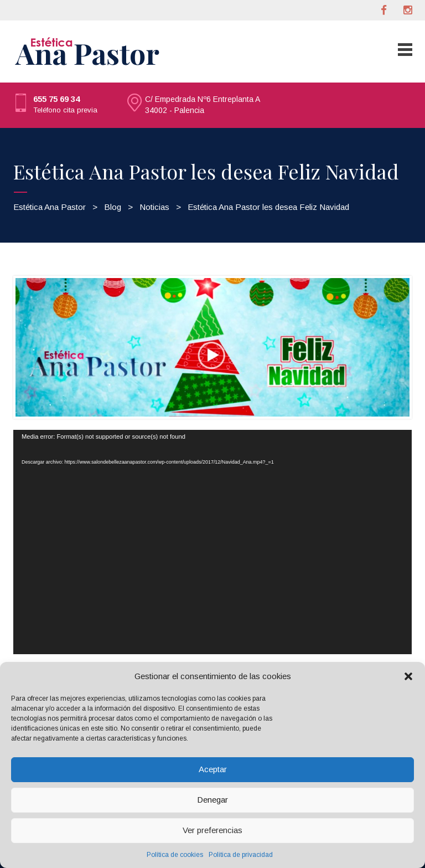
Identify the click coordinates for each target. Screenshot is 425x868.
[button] (408, 676)
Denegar (212, 800)
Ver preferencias (212, 830)
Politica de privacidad (241, 855)
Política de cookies (175, 855)
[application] (212, 542)
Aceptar (213, 769)
